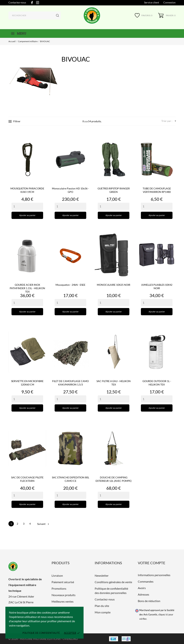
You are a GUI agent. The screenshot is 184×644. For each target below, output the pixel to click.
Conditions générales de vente (113, 582)
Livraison (57, 575)
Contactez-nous (17, 2)
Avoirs (142, 588)
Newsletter (102, 575)
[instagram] (38, 3)
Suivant (43, 524)
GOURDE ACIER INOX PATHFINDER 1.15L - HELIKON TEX (27, 288)
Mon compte (103, 612)
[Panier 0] (167, 15)
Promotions (59, 588)
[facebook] (32, 3)
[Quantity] (27, 206)
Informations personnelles (154, 575)
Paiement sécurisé (63, 582)
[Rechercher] (35, 15)
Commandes (146, 581)
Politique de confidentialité (41, 633)
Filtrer (14, 121)
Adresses (143, 594)
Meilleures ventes (63, 601)
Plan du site (102, 606)
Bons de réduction (149, 601)
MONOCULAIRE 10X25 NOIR (114, 285)
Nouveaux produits (64, 595)
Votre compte (152, 563)
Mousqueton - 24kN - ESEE (70, 285)
